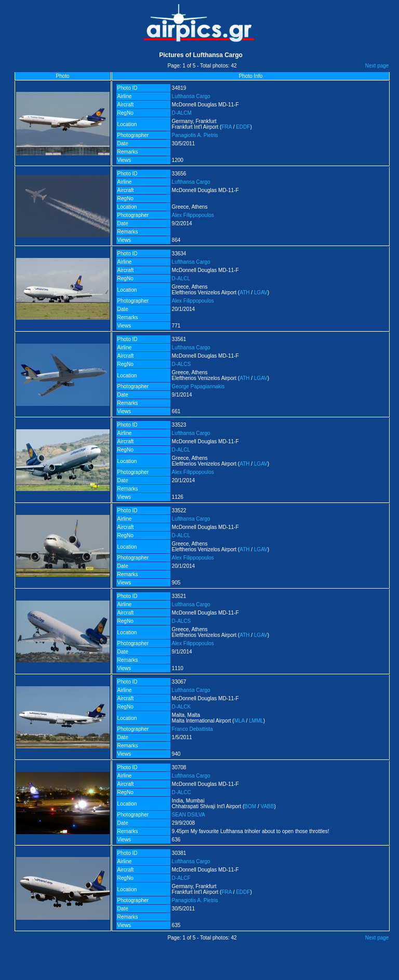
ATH (244, 292)
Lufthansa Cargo (191, 96)
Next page (377, 66)
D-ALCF (181, 878)
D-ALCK (182, 707)
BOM (250, 806)
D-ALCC (182, 792)
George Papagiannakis (198, 386)
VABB (267, 806)
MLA (240, 721)
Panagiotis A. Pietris (195, 135)
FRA (226, 127)
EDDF (243, 127)
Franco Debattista (192, 729)
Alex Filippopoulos (193, 215)
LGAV (261, 292)
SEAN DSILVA (189, 815)
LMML (256, 721)
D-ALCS (182, 364)
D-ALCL (181, 278)
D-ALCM (182, 113)
